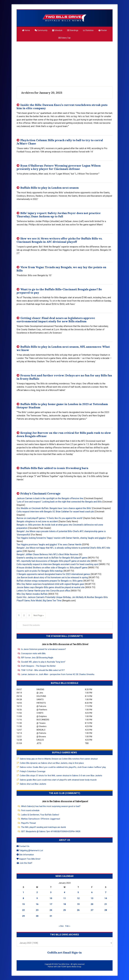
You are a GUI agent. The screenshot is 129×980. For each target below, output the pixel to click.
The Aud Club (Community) (64, 793)
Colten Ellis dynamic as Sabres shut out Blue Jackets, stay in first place (52, 763)
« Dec (61, 926)
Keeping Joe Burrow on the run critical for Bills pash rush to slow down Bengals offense (64, 434)
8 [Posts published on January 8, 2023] (23, 898)
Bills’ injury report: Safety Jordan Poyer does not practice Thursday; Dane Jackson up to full (59, 215)
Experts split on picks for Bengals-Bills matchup (40, 571)
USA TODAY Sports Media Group (69, 967)
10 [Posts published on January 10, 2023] (51, 898)
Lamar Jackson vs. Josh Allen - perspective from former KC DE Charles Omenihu (58, 674)
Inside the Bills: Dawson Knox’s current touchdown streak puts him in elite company (62, 106)
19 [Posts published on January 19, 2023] (78, 904)
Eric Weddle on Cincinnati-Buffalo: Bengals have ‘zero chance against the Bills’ (54, 508)
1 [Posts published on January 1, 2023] (23, 892)
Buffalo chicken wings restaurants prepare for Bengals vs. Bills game (50, 581)
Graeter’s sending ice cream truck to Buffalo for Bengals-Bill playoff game (52, 558)
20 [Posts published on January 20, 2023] (92, 904)
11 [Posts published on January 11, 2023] (65, 898)
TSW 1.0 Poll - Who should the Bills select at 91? (43, 670)
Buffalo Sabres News (64, 753)
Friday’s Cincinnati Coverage (40, 493)
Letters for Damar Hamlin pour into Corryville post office (43, 591)
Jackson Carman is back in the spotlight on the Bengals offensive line (50, 498)
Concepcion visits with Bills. (34, 653)
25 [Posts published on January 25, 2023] (65, 910)
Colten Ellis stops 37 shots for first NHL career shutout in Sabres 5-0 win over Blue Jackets (61, 776)
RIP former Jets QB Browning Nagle (37, 658)
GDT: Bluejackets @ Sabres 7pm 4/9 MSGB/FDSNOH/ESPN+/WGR (51, 831)
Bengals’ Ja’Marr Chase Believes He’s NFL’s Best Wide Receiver (47, 554)
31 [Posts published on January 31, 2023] (51, 916)
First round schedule (30, 810)
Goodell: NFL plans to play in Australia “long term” (43, 662)
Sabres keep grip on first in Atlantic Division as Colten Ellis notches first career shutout (59, 759)
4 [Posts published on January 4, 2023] (64, 892)
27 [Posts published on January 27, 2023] (92, 910)
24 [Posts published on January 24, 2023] (51, 910)
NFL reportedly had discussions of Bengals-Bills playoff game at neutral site (53, 561)
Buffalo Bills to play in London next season (50, 188)
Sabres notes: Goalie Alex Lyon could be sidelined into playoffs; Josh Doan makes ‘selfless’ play (63, 767)
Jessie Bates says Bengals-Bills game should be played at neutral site (51, 587)
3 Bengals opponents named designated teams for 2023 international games (53, 574)
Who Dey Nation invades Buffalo (32, 594)
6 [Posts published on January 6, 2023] (92, 892)
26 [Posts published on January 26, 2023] (78, 910)
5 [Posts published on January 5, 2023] (78, 892)
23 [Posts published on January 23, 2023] (37, 910)
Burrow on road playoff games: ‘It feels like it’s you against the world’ (50, 518)
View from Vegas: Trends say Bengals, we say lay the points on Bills (61, 269)
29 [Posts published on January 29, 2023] (23, 916)
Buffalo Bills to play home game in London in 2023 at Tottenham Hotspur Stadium (62, 406)
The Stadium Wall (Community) (64, 636)
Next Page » (39, 615)
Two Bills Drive (65, 18)
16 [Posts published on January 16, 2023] (37, 904)
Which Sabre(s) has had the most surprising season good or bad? (51, 806)
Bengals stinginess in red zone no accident (37, 521)
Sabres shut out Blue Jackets (33, 784)
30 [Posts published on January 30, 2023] (37, 916)
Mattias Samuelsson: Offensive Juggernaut (41, 819)
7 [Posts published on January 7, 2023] (106, 892)
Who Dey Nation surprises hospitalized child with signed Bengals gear (50, 584)
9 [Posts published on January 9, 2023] (37, 898)
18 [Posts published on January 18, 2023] (65, 904)
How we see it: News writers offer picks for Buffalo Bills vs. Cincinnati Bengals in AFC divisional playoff (59, 240)
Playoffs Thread (28, 823)
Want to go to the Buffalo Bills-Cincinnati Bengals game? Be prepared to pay (59, 291)
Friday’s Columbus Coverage (33, 771)
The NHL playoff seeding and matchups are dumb (44, 827)
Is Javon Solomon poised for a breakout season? (44, 649)
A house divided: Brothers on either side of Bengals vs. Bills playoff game (52, 568)
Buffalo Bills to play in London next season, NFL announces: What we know (63, 348)
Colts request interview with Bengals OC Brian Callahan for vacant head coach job (55, 512)
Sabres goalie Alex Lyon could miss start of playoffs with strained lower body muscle (58, 780)
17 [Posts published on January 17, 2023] (51, 904)
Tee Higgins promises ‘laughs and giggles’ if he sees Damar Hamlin (49, 545)
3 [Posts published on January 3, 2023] (51, 892)
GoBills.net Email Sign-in (64, 952)
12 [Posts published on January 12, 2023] (78, 898)
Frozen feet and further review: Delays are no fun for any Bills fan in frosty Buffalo (64, 377)
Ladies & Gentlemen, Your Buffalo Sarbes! (40, 815)
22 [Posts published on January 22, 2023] (23, 910)
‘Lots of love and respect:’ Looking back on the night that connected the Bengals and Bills (59, 502)
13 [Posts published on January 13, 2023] (92, 898)
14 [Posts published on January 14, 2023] (106, 898)
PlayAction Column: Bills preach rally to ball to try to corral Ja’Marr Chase (60, 142)
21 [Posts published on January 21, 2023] (106, 904)
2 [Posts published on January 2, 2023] (37, 892)
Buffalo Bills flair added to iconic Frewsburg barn (54, 468)
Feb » (68, 926)
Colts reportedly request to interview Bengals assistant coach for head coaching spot (57, 564)
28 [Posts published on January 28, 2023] (106, 910)
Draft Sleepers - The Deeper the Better (38, 666)
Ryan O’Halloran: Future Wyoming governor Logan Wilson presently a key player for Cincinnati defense (59, 167)
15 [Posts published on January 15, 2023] (23, 904)
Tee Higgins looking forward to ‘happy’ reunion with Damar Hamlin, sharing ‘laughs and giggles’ (62, 538)
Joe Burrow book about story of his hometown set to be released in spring (52, 577)
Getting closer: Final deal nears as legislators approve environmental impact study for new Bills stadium (56, 320)
